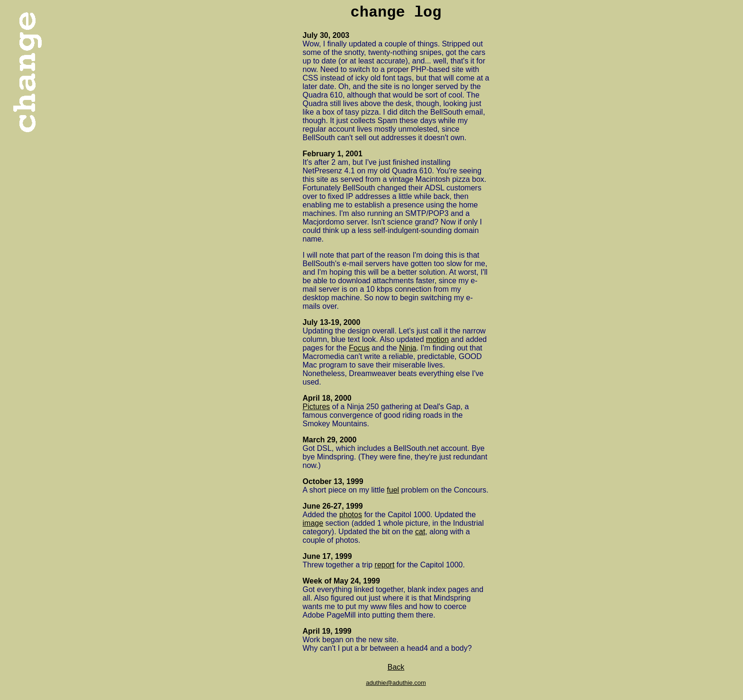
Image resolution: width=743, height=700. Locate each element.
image (313, 523)
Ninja (408, 348)
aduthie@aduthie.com (396, 683)
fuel (393, 490)
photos (351, 515)
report (385, 565)
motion (437, 339)
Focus (359, 348)
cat (420, 532)
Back (396, 667)
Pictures (317, 407)
